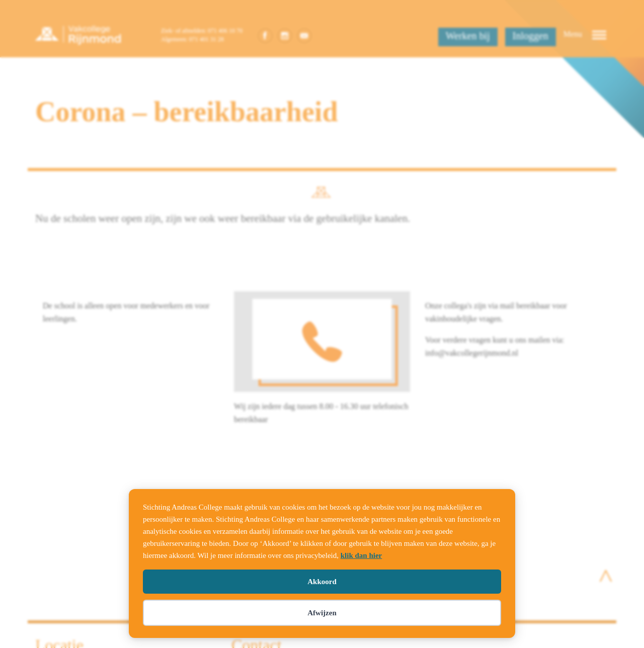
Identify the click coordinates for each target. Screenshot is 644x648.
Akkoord (322, 582)
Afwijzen (322, 613)
